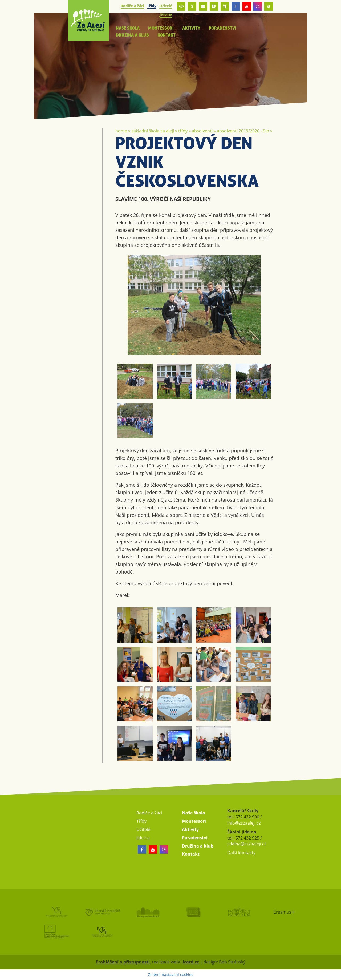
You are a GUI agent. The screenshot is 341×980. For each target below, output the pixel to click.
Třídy (183, 131)
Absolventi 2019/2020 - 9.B (243, 131)
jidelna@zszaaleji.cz (247, 844)
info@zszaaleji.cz (244, 823)
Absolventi (202, 131)
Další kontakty (241, 853)
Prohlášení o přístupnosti (123, 962)
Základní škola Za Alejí (153, 131)
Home (121, 131)
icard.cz (191, 962)
